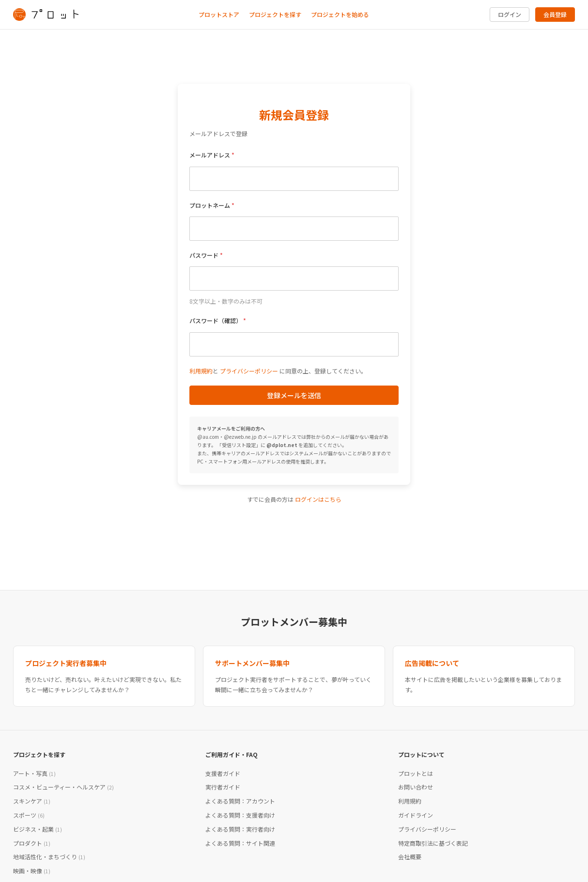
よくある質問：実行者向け (240, 829)
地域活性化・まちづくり (49, 857)
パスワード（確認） (216, 320)
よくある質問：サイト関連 (240, 843)
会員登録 (555, 14)
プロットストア (219, 14)
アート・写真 (34, 773)
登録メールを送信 (294, 395)
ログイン (510, 14)
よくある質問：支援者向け (240, 815)
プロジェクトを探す (275, 14)
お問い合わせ (416, 787)
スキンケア (32, 801)
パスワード (204, 255)
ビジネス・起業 (38, 829)
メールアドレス (210, 155)
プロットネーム (210, 205)
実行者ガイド (223, 787)
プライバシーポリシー (249, 371)
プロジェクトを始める (340, 14)
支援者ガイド (223, 773)
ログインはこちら (318, 499)
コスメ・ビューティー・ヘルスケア (63, 787)
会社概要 (410, 857)
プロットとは (416, 773)
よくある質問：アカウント (240, 801)
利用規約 (201, 371)
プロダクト (32, 843)
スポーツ (29, 815)
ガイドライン (416, 815)
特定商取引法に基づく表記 (433, 843)
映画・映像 (32, 871)
